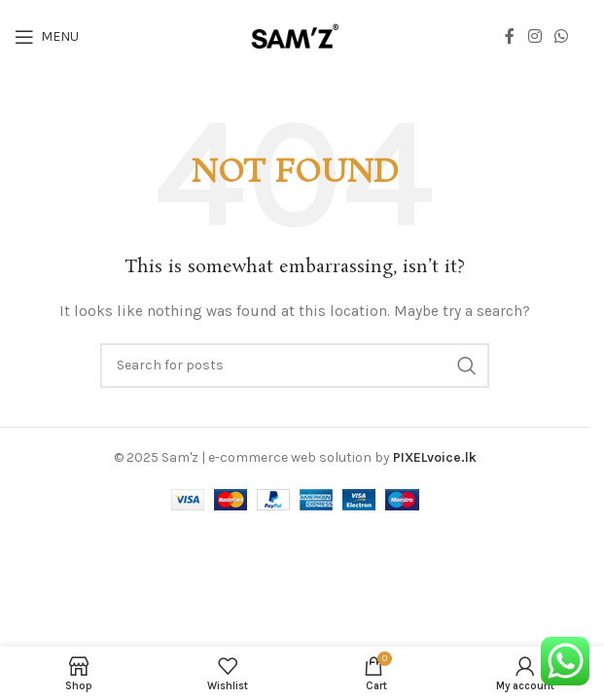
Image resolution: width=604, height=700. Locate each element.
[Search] (295, 366)
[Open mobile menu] (47, 37)
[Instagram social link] (534, 36)
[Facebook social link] (510, 36)
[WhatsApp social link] (562, 36)
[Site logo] (295, 35)
